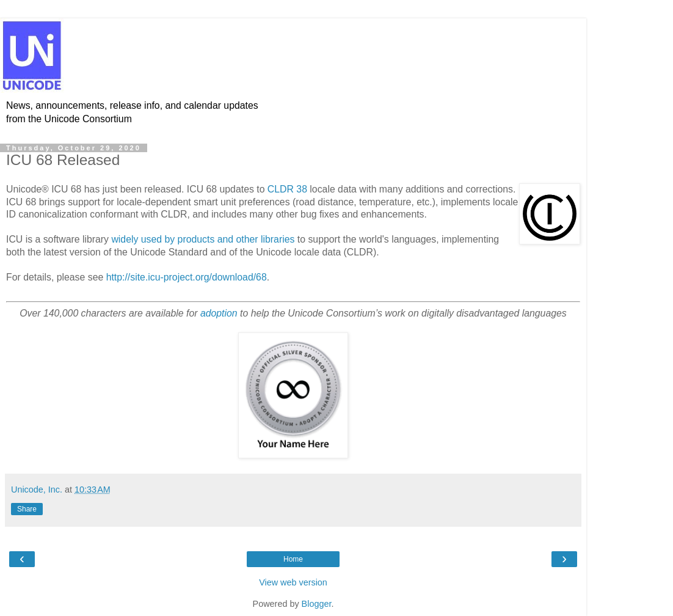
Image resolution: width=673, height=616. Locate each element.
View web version (293, 582)
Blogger (317, 604)
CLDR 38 (287, 189)
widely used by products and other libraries (203, 239)
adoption (219, 313)
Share (27, 509)
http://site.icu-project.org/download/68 (187, 277)
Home (293, 559)
